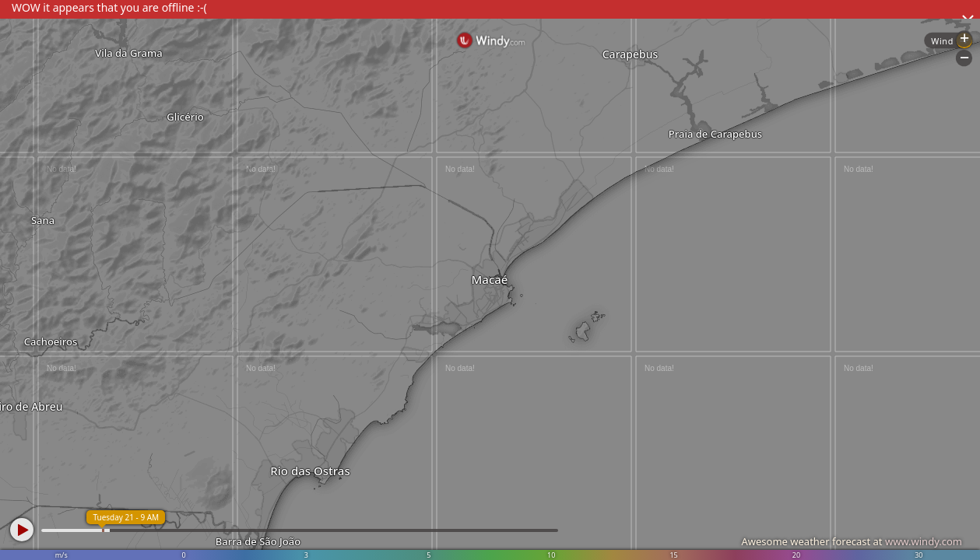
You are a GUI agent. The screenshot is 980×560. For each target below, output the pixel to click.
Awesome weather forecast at (852, 541)
